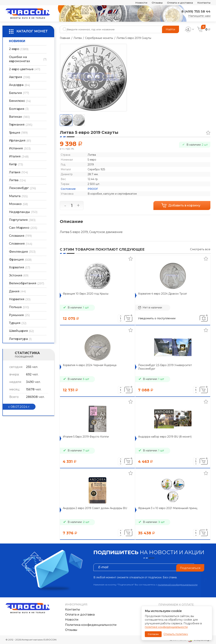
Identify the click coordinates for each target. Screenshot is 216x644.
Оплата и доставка (177, 3)
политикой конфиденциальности (178, 585)
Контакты (203, 3)
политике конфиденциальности (166, 627)
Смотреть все (200, 249)
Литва (78, 38)
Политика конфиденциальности (91, 625)
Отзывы (153, 3)
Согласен (153, 634)
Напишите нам (199, 16)
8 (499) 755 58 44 (195, 11)
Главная (65, 38)
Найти (170, 29)
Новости (136, 3)
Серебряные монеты (99, 38)
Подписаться (190, 567)
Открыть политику (176, 634)
